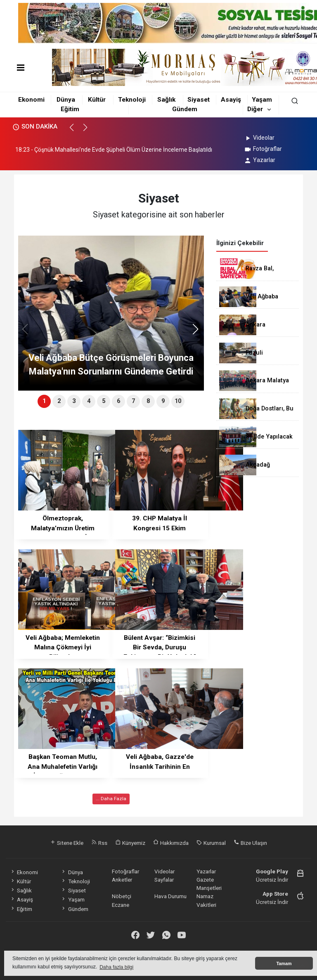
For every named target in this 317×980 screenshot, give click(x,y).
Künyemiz (130, 843)
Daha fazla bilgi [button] (116, 967)
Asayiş (231, 100)
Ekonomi (31, 100)
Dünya (66, 100)
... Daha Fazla (111, 799)
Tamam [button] (284, 963)
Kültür (97, 100)
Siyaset (199, 100)
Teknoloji (132, 100)
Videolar (259, 138)
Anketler (122, 880)
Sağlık (166, 100)
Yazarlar (259, 160)
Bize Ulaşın (250, 843)
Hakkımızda (171, 843)
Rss (99, 843)
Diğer (255, 109)
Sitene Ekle (67, 843)
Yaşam (262, 100)
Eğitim (70, 109)
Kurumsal (211, 843)
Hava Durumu (170, 896)
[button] (75, 131)
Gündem (185, 109)
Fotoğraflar (263, 149)
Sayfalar (164, 880)
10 (178, 401)
